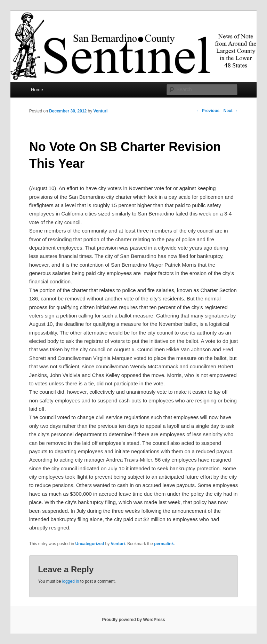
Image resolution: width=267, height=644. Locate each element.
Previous (208, 111)
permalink (164, 544)
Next (231, 111)
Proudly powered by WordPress (133, 620)
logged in (71, 581)
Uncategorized (90, 544)
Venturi (101, 111)
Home (37, 90)
